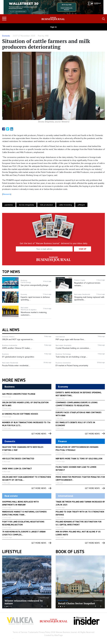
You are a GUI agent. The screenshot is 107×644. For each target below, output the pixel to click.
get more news (41, 434)
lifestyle (12, 552)
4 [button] (11, 607)
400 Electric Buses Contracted (18, 459)
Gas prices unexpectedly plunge (19, 394)
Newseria (7, 194)
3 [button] (9, 607)
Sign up (82, 249)
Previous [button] (7, 9)
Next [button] (100, 7)
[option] (53, 7)
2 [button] (7, 607)
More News (14, 380)
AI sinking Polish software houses (20, 414)
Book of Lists (70, 552)
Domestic (6, 36)
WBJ (47, 36)
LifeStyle (8, 598)
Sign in (53, 27)
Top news (11, 272)
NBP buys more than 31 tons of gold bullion (79, 459)
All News (11, 330)
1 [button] (5, 607)
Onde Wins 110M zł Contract (17, 469)
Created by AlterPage (53, 635)
